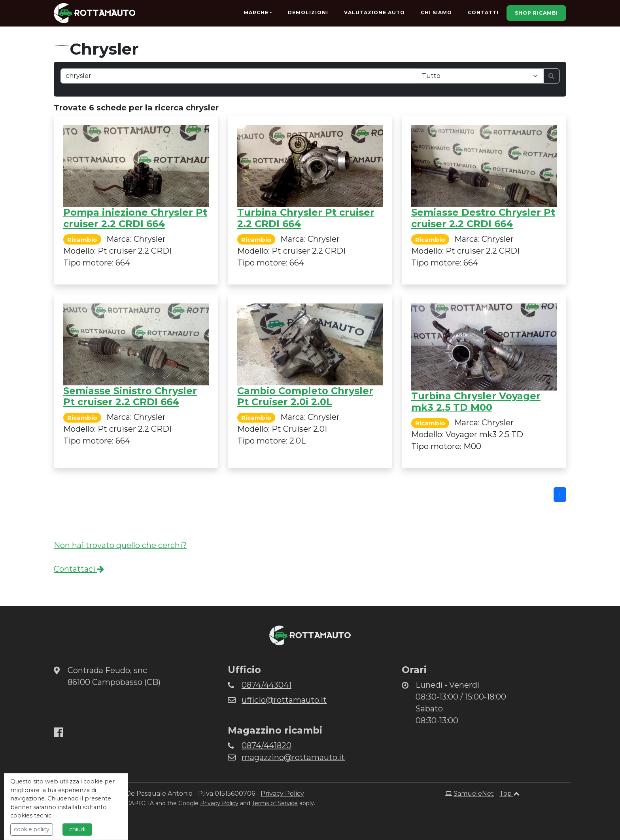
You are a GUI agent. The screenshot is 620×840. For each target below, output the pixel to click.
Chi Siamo (436, 12)
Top (509, 794)
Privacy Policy (282, 794)
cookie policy (32, 829)
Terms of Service (275, 803)
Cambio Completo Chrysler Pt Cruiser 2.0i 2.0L (305, 396)
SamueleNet (474, 794)
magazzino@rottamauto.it (293, 757)
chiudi (77, 829)
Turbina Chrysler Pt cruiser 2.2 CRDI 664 (306, 218)
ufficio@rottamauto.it (284, 700)
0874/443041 (267, 685)
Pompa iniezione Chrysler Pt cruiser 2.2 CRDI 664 (135, 218)
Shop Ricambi (536, 13)
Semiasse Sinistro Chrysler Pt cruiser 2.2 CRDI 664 (130, 396)
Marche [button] (256, 12)
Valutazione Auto (374, 12)
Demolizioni (308, 12)
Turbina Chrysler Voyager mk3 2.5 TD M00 (476, 402)
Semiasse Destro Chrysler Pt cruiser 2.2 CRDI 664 (483, 218)
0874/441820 (267, 745)
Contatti (483, 12)
